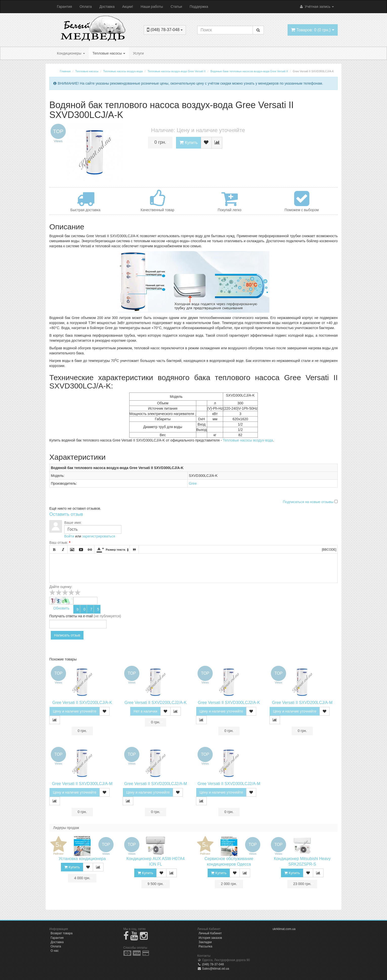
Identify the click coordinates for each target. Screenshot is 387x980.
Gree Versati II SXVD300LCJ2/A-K (229, 703)
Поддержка (199, 7)
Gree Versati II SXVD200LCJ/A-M (302, 703)
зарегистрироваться (99, 536)
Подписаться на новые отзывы (309, 502)
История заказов (210, 938)
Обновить (61, 608)
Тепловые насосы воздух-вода (248, 440)
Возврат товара (62, 933)
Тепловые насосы (109, 53)
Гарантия (64, 7)
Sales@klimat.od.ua (213, 969)
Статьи (176, 7)
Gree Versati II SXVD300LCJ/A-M (82, 784)
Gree (193, 483)
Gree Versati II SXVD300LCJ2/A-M (229, 784)
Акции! (128, 7)
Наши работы (152, 7)
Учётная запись (317, 7)
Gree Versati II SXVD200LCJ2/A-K (155, 703)
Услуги (138, 53)
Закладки (205, 942)
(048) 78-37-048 (211, 964)
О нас (55, 951)
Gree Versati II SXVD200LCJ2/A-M (156, 784)
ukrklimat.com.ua (284, 929)
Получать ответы (63, 616)
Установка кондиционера (82, 859)
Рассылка (205, 946)
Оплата (86, 7)
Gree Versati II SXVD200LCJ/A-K (82, 703)
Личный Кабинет (210, 933)
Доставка (107, 7)
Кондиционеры (71, 53)
